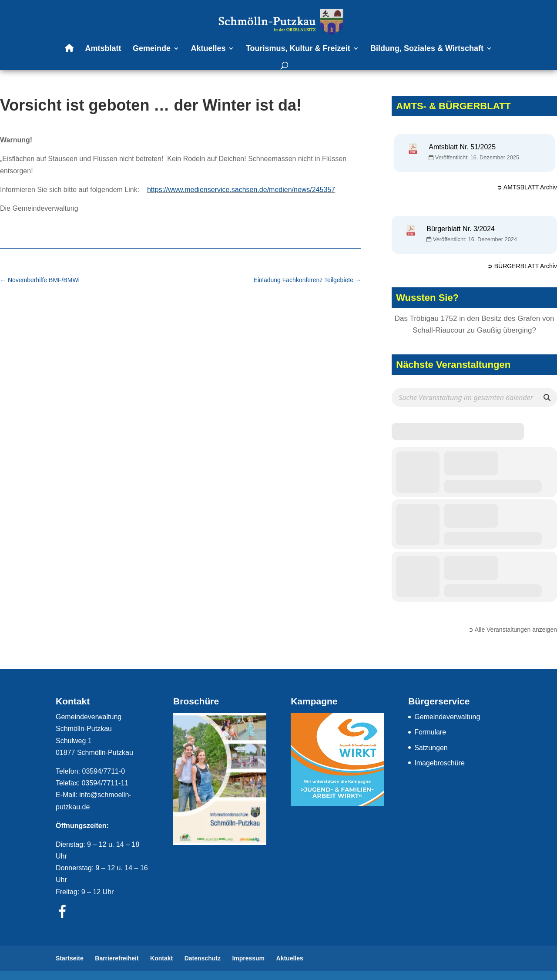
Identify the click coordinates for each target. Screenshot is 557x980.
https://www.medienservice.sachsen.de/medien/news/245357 (241, 190)
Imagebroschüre (440, 763)
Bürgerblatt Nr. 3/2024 (461, 229)
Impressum (248, 958)
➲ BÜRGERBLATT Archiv (522, 266)
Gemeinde (152, 49)
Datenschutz (203, 958)
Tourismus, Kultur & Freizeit (298, 49)
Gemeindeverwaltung (447, 717)
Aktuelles (208, 49)
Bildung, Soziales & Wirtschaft (427, 49)
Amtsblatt (103, 49)
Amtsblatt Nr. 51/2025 (462, 147)
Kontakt (161, 958)
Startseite (70, 958)
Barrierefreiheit (117, 958)
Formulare (430, 732)
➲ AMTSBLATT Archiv (527, 187)
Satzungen (431, 748)
